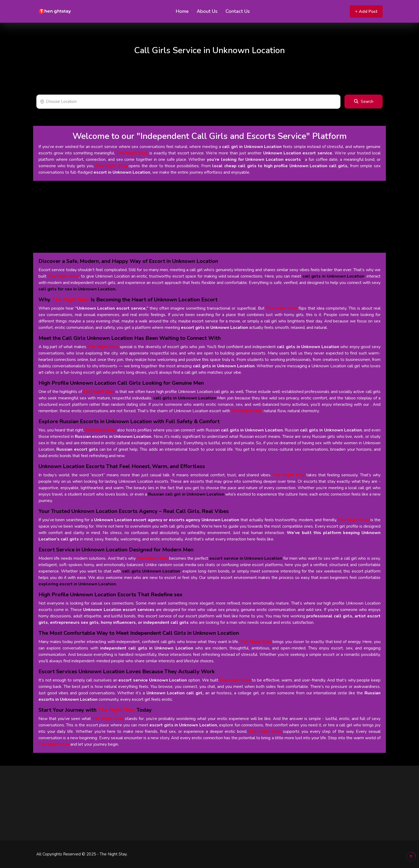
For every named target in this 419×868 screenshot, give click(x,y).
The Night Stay (132, 153)
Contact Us (238, 11)
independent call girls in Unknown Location (147, 648)
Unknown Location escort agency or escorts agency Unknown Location (167, 520)
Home (182, 11)
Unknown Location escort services (119, 610)
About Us (207, 11)
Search (364, 102)
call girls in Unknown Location (308, 347)
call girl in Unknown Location (252, 147)
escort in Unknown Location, (122, 172)
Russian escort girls (77, 449)
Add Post (366, 11)
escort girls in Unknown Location (214, 328)
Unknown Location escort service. (298, 153)
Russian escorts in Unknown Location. (114, 437)
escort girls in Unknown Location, (184, 725)
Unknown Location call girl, (175, 693)
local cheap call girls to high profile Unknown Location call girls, (280, 166)
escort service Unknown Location (153, 680)
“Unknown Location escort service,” (112, 308)
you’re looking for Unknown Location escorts (254, 159)
